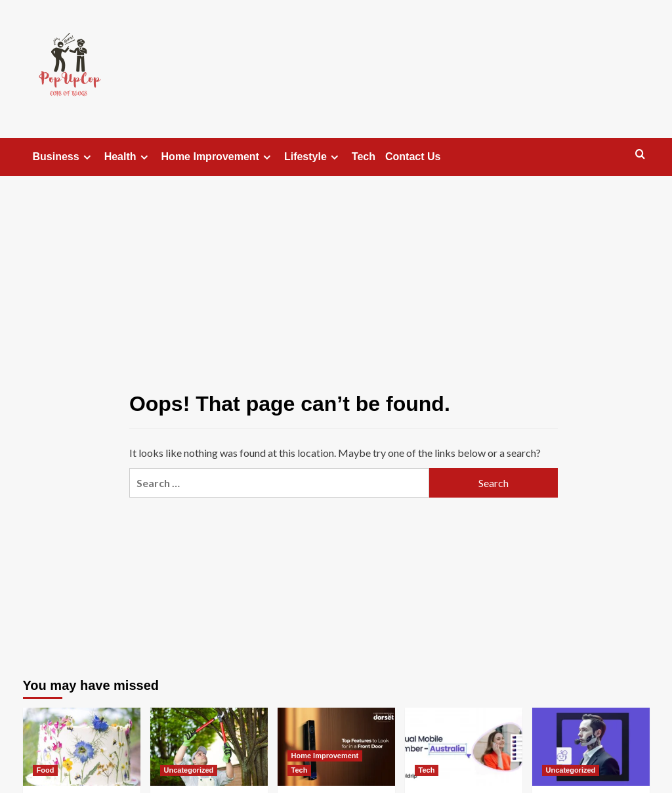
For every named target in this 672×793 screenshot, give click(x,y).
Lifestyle (313, 157)
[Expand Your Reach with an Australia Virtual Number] (464, 747)
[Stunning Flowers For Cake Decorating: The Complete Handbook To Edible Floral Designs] (82, 747)
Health (128, 157)
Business (64, 157)
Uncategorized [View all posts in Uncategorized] (189, 770)
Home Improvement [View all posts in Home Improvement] (325, 756)
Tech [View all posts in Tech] (300, 770)
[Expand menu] (87, 157)
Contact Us (413, 157)
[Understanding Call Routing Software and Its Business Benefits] (591, 747)
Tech (364, 157)
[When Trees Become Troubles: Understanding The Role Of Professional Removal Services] (209, 747)
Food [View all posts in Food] (46, 770)
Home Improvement (218, 157)
